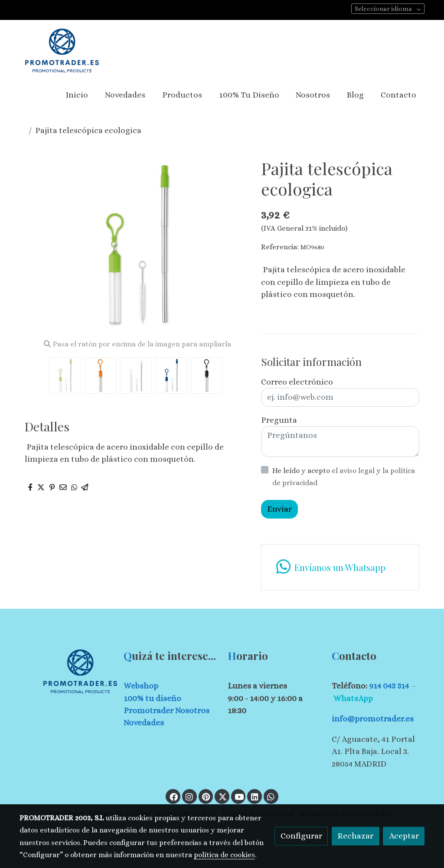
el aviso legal (354, 471)
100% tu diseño (152, 698)
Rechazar (355, 836)
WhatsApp (353, 698)
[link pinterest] (206, 796)
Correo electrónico (297, 382)
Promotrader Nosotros (166, 710)
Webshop (141, 686)
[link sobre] (66, 671)
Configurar (301, 836)
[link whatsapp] (340, 567)
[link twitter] (222, 796)
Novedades (144, 723)
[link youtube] (239, 796)
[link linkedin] (255, 796)
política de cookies (224, 855)
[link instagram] (189, 796)
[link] (62, 51)
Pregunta (279, 420)
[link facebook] (173, 796)
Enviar (279, 509)
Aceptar (404, 836)
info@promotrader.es (373, 719)
